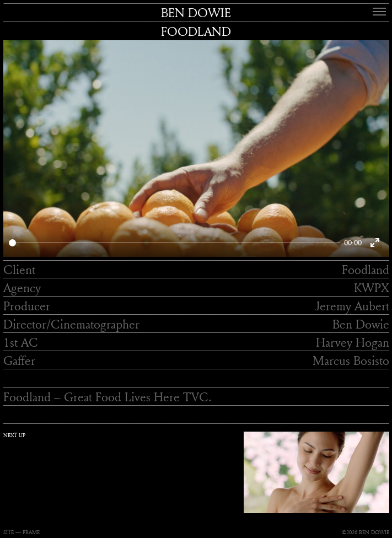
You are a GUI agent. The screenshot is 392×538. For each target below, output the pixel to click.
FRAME (31, 532)
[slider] (174, 243)
